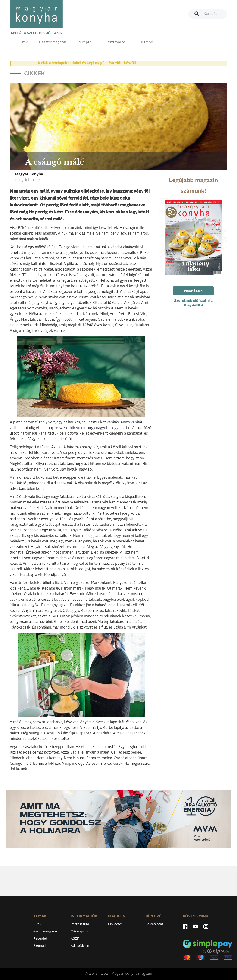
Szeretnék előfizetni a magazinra (193, 303)
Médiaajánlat (80, 932)
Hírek (23, 42)
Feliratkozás (154, 924)
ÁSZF (75, 939)
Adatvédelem (80, 946)
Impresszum (80, 924)
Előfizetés (115, 924)
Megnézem (193, 291)
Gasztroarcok (116, 42)
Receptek (85, 42)
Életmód (146, 42)
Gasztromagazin (53, 42)
